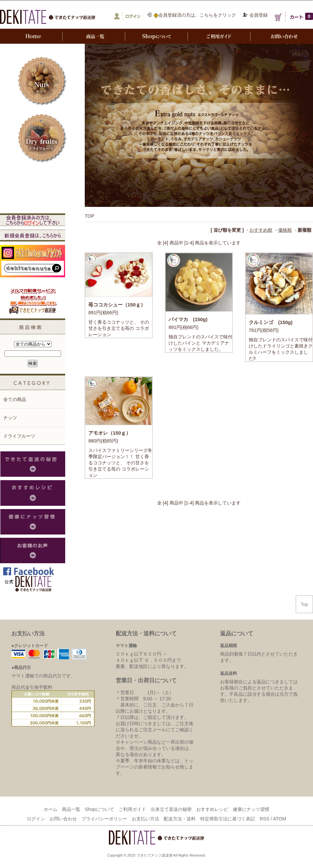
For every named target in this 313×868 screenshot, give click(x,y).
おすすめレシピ (212, 809)
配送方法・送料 (180, 819)
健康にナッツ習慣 (251, 809)
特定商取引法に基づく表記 (228, 819)
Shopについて (99, 809)
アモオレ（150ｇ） (110, 433)
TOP (89, 216)
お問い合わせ (63, 819)
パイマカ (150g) (188, 319)
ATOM (279, 819)
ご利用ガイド (132, 809)
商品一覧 (71, 809)
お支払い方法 (145, 819)
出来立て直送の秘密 (171, 809)
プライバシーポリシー (104, 819)
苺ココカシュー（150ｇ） (117, 305)
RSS (264, 819)
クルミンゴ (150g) (271, 322)
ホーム (51, 809)
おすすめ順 (261, 230)
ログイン (36, 819)
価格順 (285, 230)
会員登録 (259, 15)
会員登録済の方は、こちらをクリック (195, 15)
